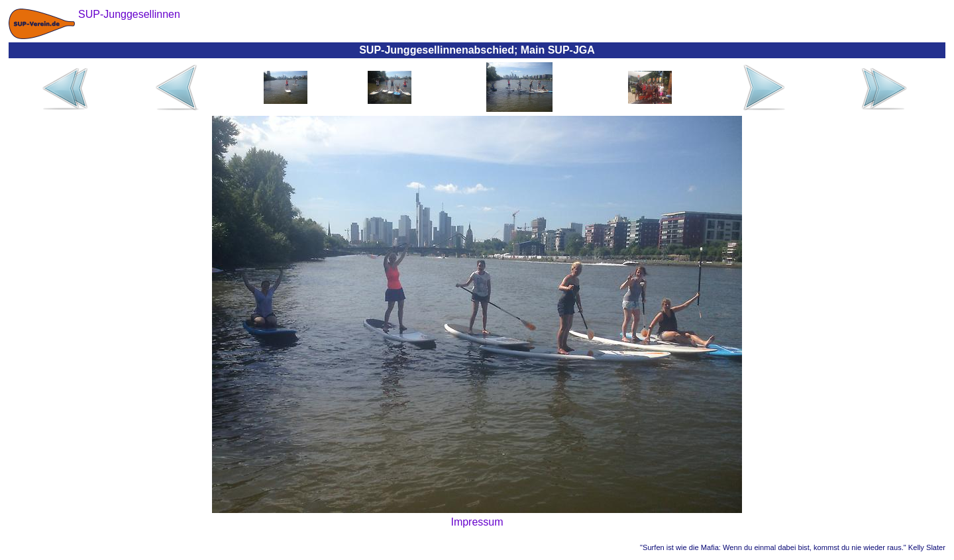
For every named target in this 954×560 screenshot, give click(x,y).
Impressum (477, 522)
